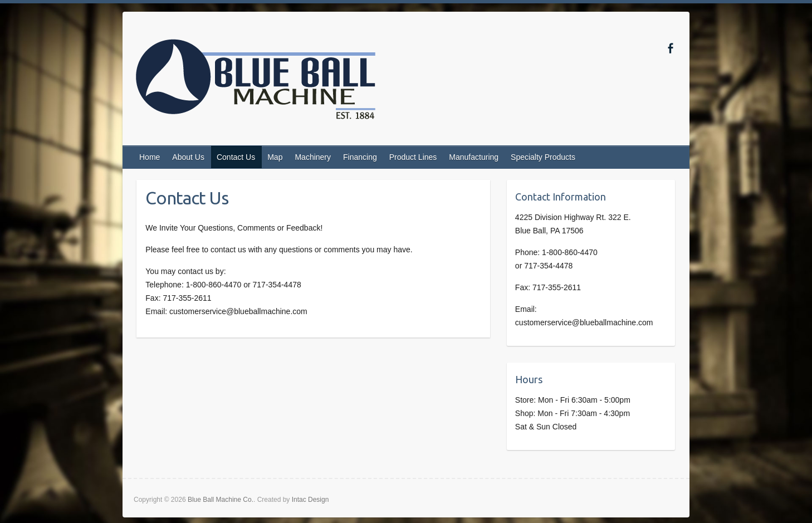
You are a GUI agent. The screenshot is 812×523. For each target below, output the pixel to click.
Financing (360, 157)
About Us (188, 157)
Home (150, 157)
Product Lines (413, 157)
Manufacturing (474, 157)
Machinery (313, 157)
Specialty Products (543, 157)
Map (275, 157)
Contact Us (236, 157)
